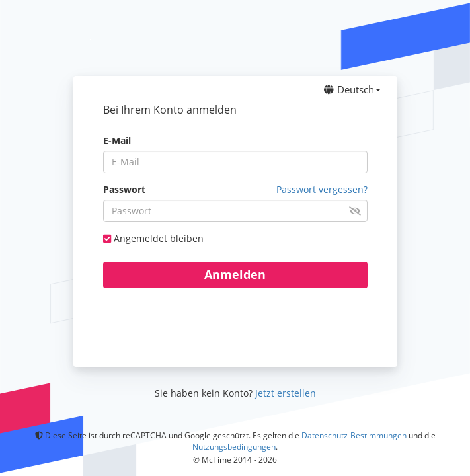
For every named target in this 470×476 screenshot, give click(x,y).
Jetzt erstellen (286, 393)
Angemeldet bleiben (159, 238)
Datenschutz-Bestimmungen (354, 435)
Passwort (124, 189)
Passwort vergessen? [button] (322, 189)
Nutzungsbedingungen (234, 447)
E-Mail (117, 140)
